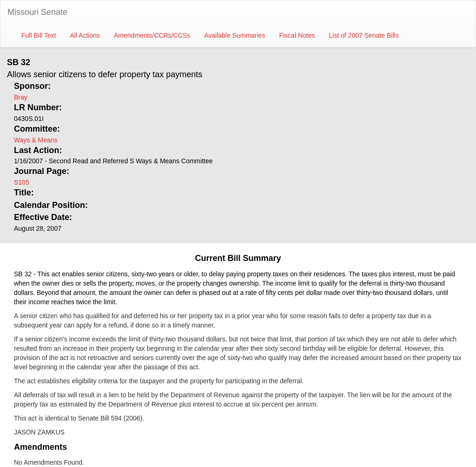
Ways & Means (36, 140)
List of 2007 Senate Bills (364, 35)
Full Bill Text (39, 35)
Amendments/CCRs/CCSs (152, 35)
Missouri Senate (37, 12)
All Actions (85, 35)
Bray (21, 97)
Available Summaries (235, 35)
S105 (22, 182)
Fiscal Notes (297, 35)
